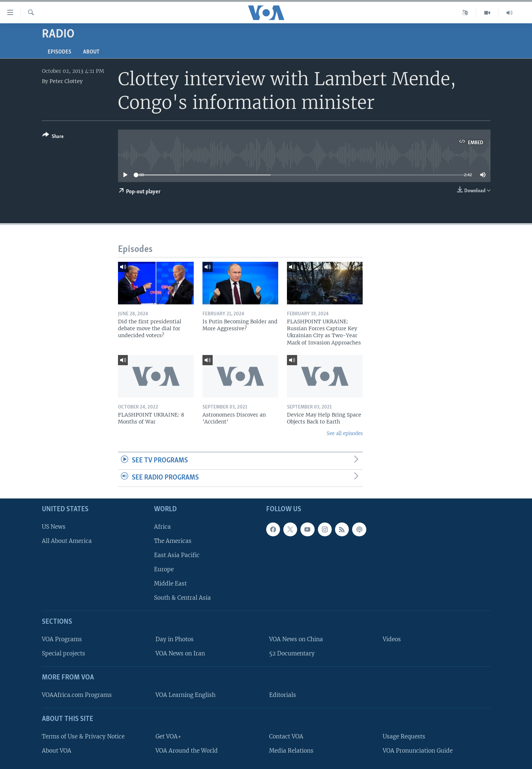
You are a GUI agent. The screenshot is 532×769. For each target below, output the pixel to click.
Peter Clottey (66, 81)
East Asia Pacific (177, 555)
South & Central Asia (182, 598)
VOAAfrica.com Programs (77, 695)
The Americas (173, 541)
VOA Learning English (186, 695)
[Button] (53, 137)
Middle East (170, 583)
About (91, 52)
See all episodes (345, 433)
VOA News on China (296, 639)
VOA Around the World (187, 750)
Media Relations (291, 750)
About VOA (57, 750)
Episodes (60, 52)
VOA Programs (62, 639)
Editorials (283, 695)
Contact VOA (286, 736)
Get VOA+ (168, 736)
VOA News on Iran (180, 653)
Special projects (64, 653)
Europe (164, 569)
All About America (67, 541)
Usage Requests (404, 736)
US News (54, 526)
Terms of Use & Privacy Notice (83, 736)
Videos (392, 639)
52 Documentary (292, 653)
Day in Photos (175, 639)
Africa (162, 526)
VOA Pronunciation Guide (418, 750)
